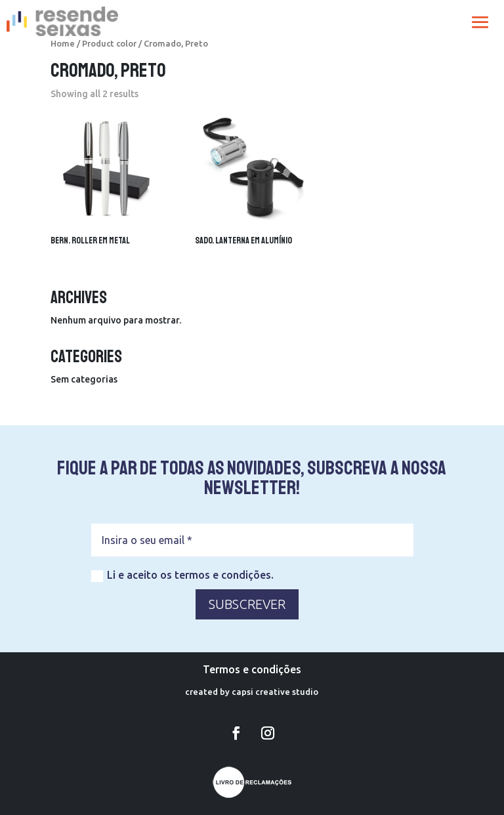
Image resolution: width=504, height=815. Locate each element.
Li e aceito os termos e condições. (182, 575)
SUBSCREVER (247, 604)
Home (63, 43)
